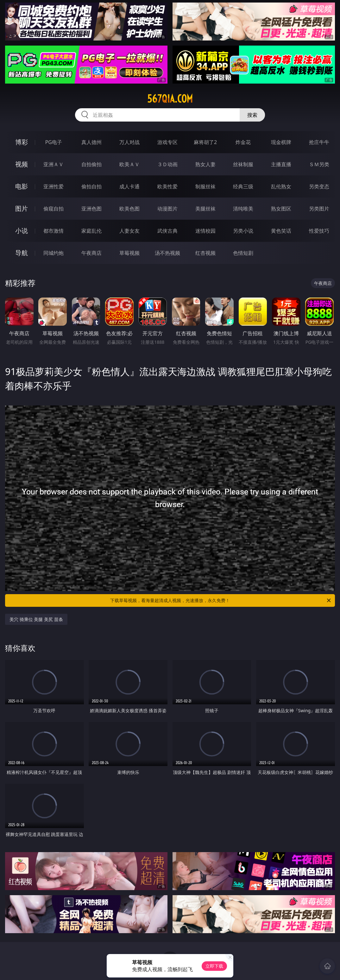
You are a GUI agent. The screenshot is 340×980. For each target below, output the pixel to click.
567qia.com (170, 99)
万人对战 (129, 142)
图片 (22, 208)
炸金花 (243, 142)
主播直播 (281, 164)
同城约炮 (54, 253)
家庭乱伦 (91, 231)
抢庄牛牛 (319, 142)
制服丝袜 (205, 186)
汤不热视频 (167, 253)
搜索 (252, 115)
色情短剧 (243, 253)
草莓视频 (129, 253)
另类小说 (243, 231)
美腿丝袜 (205, 209)
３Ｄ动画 (167, 164)
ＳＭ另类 (319, 164)
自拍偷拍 (91, 164)
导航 (22, 253)
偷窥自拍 (54, 209)
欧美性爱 (167, 186)
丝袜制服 (243, 164)
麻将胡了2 (205, 142)
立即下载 (214, 966)
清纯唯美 (243, 209)
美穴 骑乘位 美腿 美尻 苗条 (36, 619)
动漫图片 (167, 209)
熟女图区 (281, 209)
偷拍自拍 (91, 186)
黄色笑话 (281, 231)
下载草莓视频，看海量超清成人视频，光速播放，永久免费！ (221, 600)
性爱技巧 (319, 231)
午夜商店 (91, 253)
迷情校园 (205, 231)
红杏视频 (205, 253)
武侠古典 (167, 231)
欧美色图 (129, 209)
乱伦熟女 (281, 186)
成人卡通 (129, 186)
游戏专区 (167, 142)
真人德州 (91, 142)
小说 (22, 231)
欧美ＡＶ (129, 164)
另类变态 (319, 186)
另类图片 (319, 209)
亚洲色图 (91, 209)
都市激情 (54, 231)
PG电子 (54, 142)
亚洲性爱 (54, 186)
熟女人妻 (205, 164)
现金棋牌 (281, 142)
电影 (22, 186)
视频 (22, 164)
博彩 (22, 142)
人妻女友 (129, 231)
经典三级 (243, 186)
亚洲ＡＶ (54, 164)
